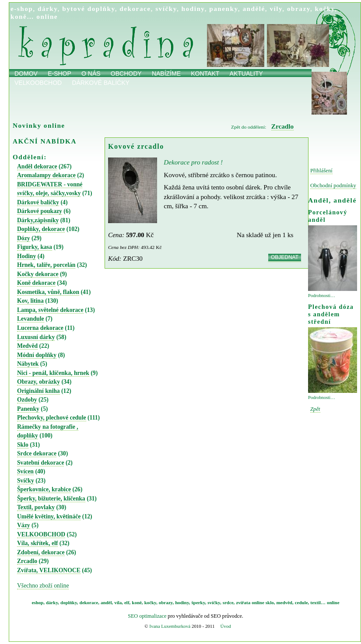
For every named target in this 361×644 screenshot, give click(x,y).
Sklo (23, 445)
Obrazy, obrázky (39, 382)
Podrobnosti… (322, 296)
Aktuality (246, 73)
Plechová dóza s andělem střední (331, 314)
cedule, (302, 602)
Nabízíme (166, 73)
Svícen (25, 471)
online (47, 16)
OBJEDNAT (285, 257)
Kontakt (205, 73)
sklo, (270, 602)
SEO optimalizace (147, 616)
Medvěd (27, 346)
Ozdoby (27, 400)
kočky (325, 9)
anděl (106, 602)
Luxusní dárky (36, 337)
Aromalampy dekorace (46, 175)
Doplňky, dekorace (41, 229)
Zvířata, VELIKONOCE (49, 570)
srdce (228, 602)
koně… (22, 16)
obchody (126, 73)
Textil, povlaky (36, 507)
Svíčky (26, 481)
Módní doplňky (37, 355)
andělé (254, 9)
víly (276, 9)
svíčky (166, 9)
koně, (137, 602)
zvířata (243, 602)
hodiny (193, 9)
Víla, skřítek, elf (37, 543)
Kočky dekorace (38, 274)
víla (118, 602)
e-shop (22, 9)
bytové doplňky (88, 9)
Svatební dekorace (40, 463)
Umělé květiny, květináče (49, 516)
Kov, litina (30, 301)
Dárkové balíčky (101, 83)
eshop (37, 602)
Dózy (24, 238)
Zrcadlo (27, 561)
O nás (91, 73)
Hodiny (26, 256)
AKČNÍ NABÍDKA (45, 141)
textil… (318, 602)
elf (127, 602)
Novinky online (39, 125)
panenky (224, 9)
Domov (26, 73)
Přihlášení (321, 171)
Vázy (24, 525)
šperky (198, 602)
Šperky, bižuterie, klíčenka (51, 499)
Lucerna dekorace (40, 328)
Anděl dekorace (37, 166)
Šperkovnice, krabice (44, 489)
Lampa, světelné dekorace (50, 310)
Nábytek (28, 364)
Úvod (225, 626)
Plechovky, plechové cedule (52, 418)
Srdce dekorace (37, 453)
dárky (48, 9)
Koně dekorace (36, 283)
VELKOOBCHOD (41, 534)
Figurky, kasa (35, 247)
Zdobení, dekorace (41, 552)
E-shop (60, 73)
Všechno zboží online (43, 586)
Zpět (315, 409)
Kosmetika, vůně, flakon (48, 292)
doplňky (69, 602)
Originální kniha (39, 391)
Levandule (31, 319)
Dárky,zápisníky (38, 220)
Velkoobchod (38, 83)
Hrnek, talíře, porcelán (46, 265)
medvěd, (285, 602)
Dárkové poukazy (40, 211)
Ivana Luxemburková (170, 626)
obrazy (299, 9)
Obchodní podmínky (333, 185)
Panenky (28, 409)
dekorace (135, 9)
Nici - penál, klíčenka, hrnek (53, 373)
